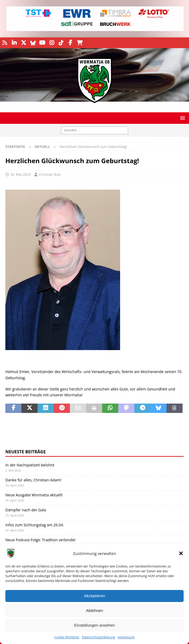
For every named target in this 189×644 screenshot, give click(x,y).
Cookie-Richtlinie (67, 637)
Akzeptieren (94, 596)
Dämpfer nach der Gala (26, 510)
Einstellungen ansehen (95, 625)
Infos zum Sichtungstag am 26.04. (35, 525)
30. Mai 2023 (21, 174)
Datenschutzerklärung (98, 637)
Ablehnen (94, 610)
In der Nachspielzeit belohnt (30, 465)
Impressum (126, 637)
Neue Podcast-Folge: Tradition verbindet (40, 540)
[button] (181, 553)
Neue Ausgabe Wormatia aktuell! (34, 495)
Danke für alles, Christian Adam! (33, 480)
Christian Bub (50, 174)
